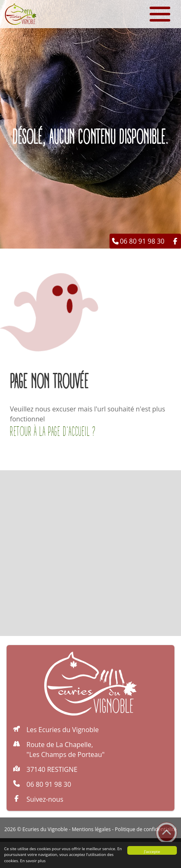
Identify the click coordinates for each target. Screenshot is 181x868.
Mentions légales (91, 829)
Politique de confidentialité (146, 829)
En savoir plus (33, 861)
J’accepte (152, 852)
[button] (170, 11)
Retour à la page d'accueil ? (53, 432)
